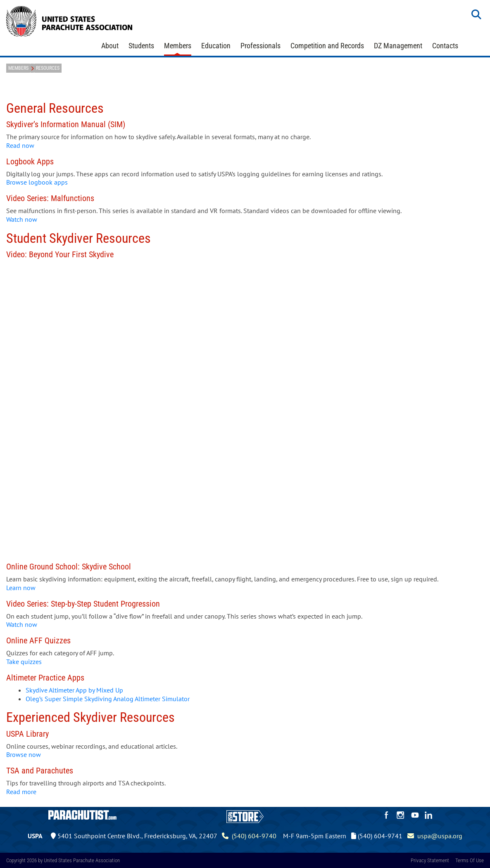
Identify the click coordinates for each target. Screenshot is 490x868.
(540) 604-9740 (249, 836)
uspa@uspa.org (435, 836)
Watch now (22, 219)
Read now (20, 145)
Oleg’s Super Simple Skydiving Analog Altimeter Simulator (108, 699)
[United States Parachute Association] (69, 20)
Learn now (21, 588)
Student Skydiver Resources (78, 238)
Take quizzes (24, 662)
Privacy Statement (430, 860)
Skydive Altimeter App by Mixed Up (74, 690)
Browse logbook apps (38, 182)
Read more (21, 792)
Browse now (24, 754)
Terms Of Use (470, 860)
